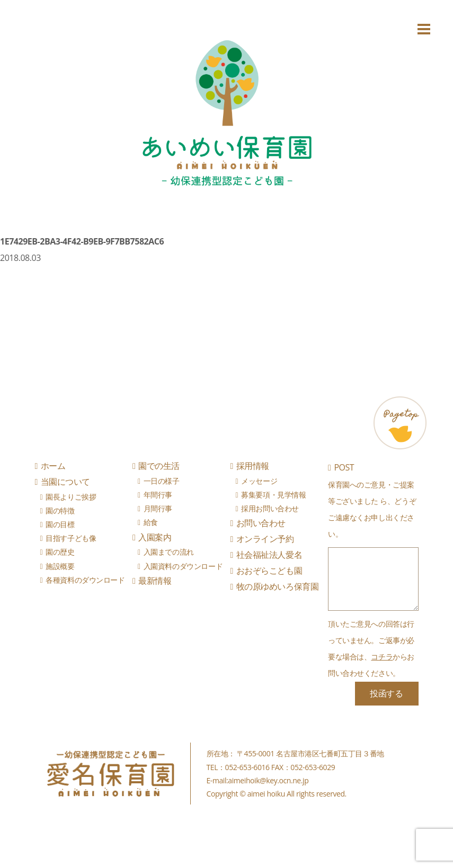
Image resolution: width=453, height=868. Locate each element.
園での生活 (159, 466)
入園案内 (155, 537)
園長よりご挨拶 (71, 497)
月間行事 (158, 508)
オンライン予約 (265, 539)
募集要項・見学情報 (273, 495)
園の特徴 (60, 510)
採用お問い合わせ (270, 508)
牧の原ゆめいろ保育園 (277, 586)
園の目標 (60, 524)
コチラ (382, 657)
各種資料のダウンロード (85, 580)
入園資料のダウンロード (183, 566)
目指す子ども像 (71, 538)
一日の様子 (162, 481)
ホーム (53, 466)
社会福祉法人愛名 (269, 555)
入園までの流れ (169, 552)
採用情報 (253, 466)
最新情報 (155, 581)
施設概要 (60, 566)
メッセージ (259, 481)
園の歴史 (60, 552)
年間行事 (158, 495)
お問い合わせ (261, 523)
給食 (151, 522)
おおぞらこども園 (269, 571)
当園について (65, 482)
